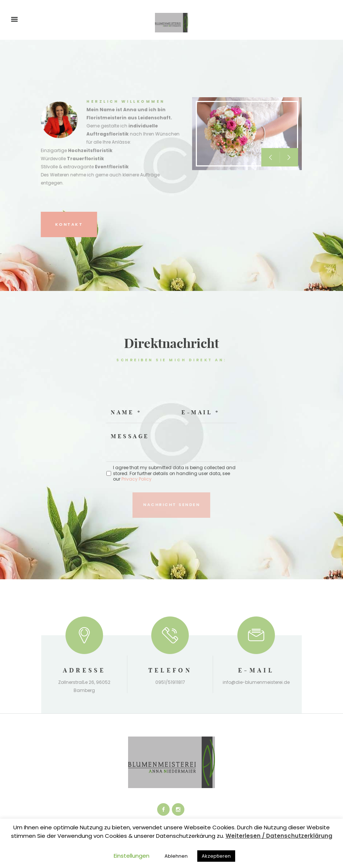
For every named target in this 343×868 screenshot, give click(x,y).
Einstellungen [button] (132, 856)
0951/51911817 (170, 682)
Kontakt (44, 224)
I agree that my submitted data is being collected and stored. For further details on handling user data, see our (174, 473)
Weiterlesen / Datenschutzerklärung (279, 836)
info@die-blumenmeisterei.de (256, 682)
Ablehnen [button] (176, 856)
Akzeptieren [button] (216, 856)
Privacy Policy (137, 479)
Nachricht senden (171, 505)
